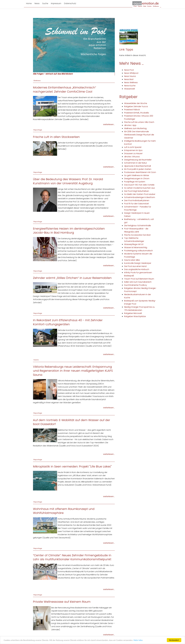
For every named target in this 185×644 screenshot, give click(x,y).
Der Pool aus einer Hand (135, 266)
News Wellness (131, 82)
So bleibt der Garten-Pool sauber (140, 194)
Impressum (56, 3)
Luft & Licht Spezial (133, 147)
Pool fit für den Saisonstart (137, 204)
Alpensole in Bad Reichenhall (137, 166)
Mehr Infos (138, 640)
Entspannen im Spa (133, 150)
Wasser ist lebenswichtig (136, 247)
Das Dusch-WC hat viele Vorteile (139, 185)
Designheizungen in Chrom (137, 179)
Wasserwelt (130, 89)
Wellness (37, 81)
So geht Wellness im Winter (137, 175)
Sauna (36, 360)
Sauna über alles (132, 260)
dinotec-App (130, 125)
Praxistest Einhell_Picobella (137, 113)
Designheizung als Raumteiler (138, 160)
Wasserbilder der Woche (136, 103)
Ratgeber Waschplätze (135, 316)
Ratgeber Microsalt (133, 313)
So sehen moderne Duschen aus (139, 188)
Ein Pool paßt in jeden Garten (138, 169)
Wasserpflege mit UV (134, 244)
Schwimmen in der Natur (135, 163)
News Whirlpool (131, 73)
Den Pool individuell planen (137, 200)
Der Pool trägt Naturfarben (137, 191)
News (37, 3)
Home (29, 3)
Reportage (38, 130)
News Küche (130, 86)
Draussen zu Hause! (133, 153)
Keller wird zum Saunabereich (138, 282)
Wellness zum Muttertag (135, 128)
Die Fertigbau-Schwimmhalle (138, 226)
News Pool (129, 70)
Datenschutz (70, 3)
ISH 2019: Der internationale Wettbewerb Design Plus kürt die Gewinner (139, 135)
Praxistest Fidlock (132, 110)
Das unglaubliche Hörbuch (137, 269)
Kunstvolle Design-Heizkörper (138, 263)
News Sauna (130, 76)
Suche (45, 3)
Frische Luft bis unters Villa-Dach (139, 122)
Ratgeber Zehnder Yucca (136, 106)
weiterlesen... (109, 124)
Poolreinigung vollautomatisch (139, 251)
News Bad (129, 79)
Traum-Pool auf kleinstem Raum (139, 279)
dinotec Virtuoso (132, 157)
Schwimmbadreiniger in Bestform (140, 197)
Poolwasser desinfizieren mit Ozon (140, 172)
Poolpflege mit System (135, 182)
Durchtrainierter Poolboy (136, 285)
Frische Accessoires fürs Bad (137, 235)
